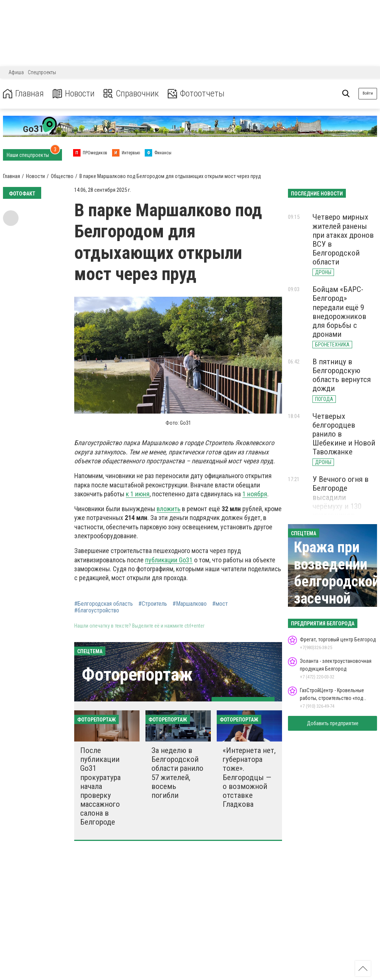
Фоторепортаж (137, 675)
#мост (220, 604)
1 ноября (255, 494)
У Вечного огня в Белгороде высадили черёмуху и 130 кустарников (340, 497)
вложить (168, 509)
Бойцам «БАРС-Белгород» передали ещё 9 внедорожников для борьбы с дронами (339, 312)
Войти (368, 93)
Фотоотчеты (196, 94)
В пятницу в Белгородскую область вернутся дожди (342, 375)
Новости (74, 94)
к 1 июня (138, 494)
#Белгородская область (104, 604)
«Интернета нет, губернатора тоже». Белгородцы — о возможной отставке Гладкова (249, 777)
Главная (23, 94)
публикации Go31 (169, 560)
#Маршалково (190, 604)
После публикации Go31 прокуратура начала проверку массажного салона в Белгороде (100, 786)
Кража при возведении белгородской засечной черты (337, 581)
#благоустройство (97, 611)
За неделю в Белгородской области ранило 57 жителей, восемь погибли (177, 773)
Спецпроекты (42, 72)
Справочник (131, 94)
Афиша (16, 72)
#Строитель (153, 604)
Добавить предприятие (333, 723)
